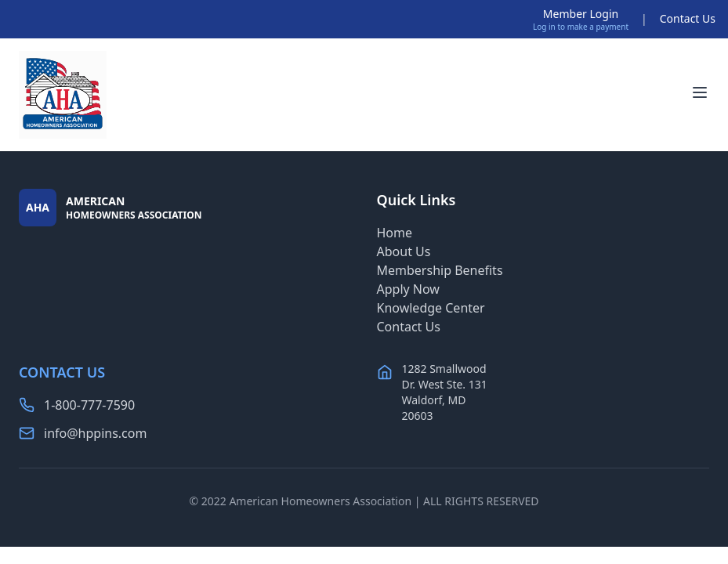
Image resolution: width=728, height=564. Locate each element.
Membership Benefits (440, 270)
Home (395, 233)
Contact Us (688, 18)
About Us (404, 251)
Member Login (581, 14)
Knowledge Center (431, 308)
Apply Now (408, 289)
